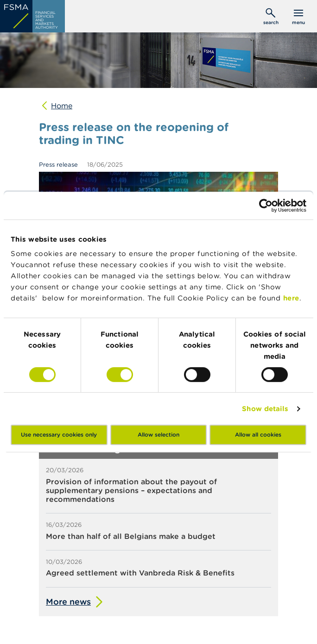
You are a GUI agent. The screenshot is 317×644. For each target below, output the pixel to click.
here (291, 298)
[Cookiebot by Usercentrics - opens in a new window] (266, 206)
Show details (265, 409)
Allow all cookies (258, 435)
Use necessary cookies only (59, 435)
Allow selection (158, 435)
